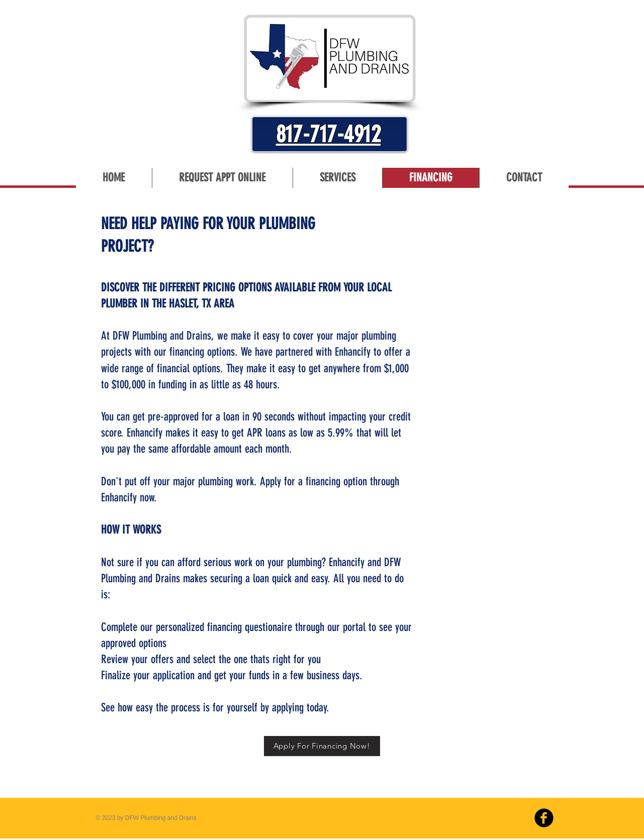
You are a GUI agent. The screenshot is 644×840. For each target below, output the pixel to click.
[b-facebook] (544, 818)
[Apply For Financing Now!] (322, 746)
